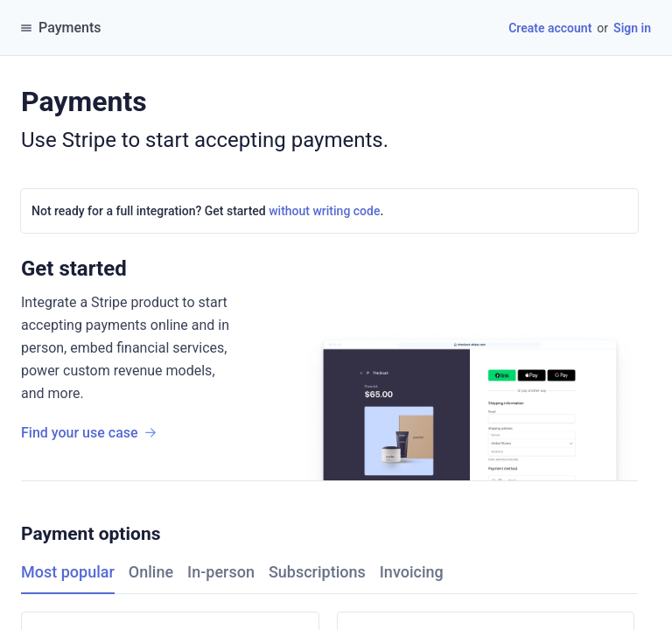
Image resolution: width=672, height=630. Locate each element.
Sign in (632, 28)
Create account (550, 28)
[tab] (75, 573)
